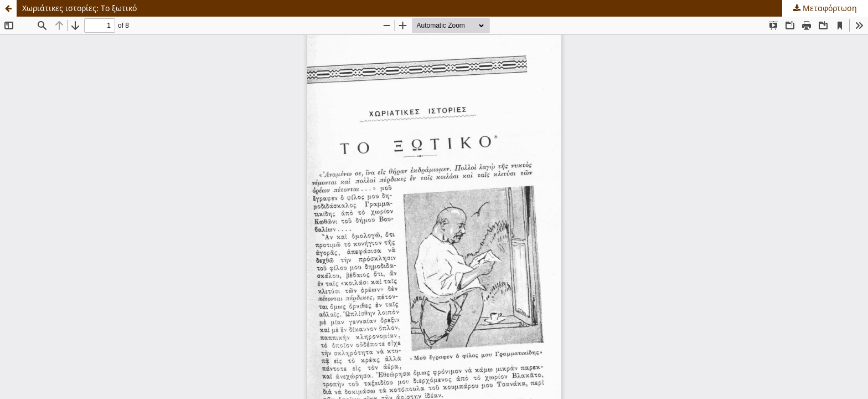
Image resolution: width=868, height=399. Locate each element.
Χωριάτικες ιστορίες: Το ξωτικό (79, 8)
